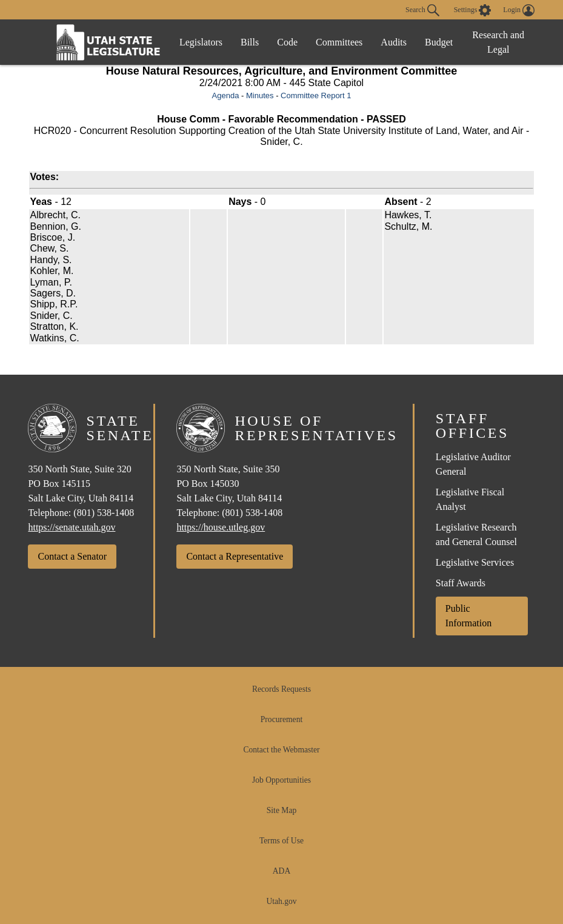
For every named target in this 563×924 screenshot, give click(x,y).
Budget (439, 42)
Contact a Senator (72, 556)
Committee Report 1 (316, 95)
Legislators (201, 42)
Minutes (260, 95)
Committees (339, 42)
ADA (281, 871)
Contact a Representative (235, 556)
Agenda (226, 95)
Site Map (281, 810)
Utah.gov (281, 901)
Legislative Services (475, 562)
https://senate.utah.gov (72, 527)
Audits (394, 42)
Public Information (468, 616)
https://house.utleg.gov (221, 527)
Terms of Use (281, 841)
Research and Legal (498, 42)
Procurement (281, 719)
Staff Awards (461, 583)
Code (287, 42)
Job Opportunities (281, 780)
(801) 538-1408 (104, 513)
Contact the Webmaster (281, 750)
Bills (250, 42)
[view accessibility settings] (473, 10)
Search (422, 10)
